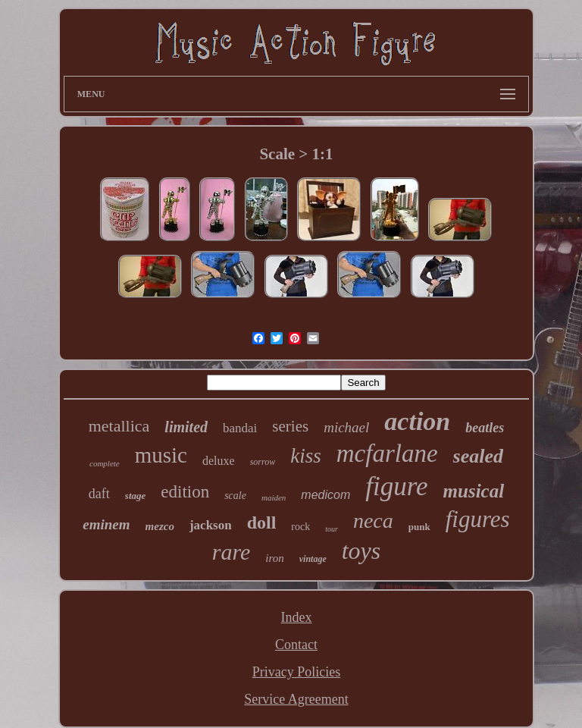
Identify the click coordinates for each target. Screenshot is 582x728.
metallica (119, 426)
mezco (160, 526)
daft (99, 494)
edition (185, 492)
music (161, 455)
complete (105, 463)
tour (332, 529)
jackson (211, 525)
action (417, 421)
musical (474, 491)
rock (300, 527)
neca (373, 521)
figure (396, 486)
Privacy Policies (296, 672)
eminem (106, 524)
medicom (325, 495)
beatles (485, 428)
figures (478, 519)
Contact (296, 645)
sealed (478, 456)
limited (186, 427)
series (290, 426)
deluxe (219, 461)
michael (346, 427)
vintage (313, 559)
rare (232, 552)
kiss (306, 456)
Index (297, 617)
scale (235, 496)
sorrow (263, 462)
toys (361, 551)
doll (262, 522)
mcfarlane (387, 453)
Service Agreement (296, 699)
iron (274, 558)
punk (419, 527)
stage (135, 496)
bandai (240, 428)
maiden (274, 497)
